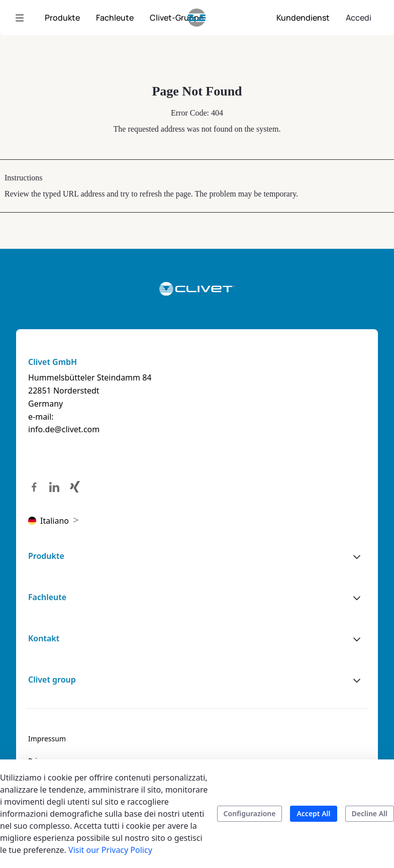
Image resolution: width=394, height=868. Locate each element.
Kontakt (44, 638)
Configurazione (250, 813)
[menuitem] (62, 18)
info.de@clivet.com (64, 429)
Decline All (370, 813)
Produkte (46, 556)
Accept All (313, 813)
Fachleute (47, 597)
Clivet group (52, 680)
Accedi (359, 18)
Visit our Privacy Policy (110, 850)
